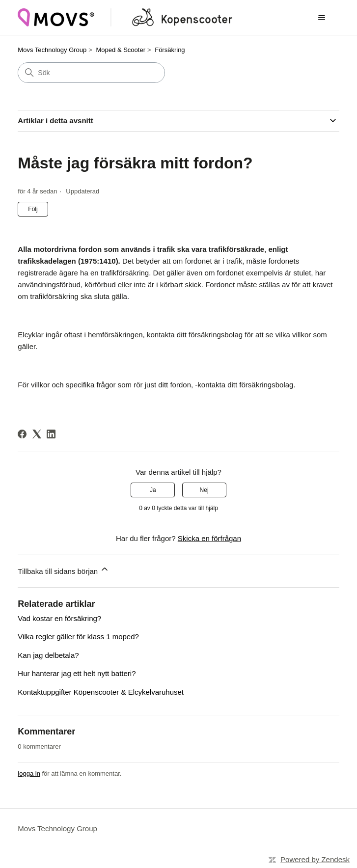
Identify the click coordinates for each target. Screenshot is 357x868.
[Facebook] (22, 434)
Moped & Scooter (121, 50)
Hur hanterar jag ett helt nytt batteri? (77, 673)
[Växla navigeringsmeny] (322, 18)
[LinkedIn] (51, 434)
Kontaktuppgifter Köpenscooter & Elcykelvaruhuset (101, 692)
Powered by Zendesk (315, 859)
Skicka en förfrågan (209, 538)
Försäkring (170, 50)
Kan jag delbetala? (48, 655)
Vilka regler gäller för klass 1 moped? (78, 637)
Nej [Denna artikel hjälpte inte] (204, 490)
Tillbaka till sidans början (64, 570)
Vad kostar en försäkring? (59, 618)
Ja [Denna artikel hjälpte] (153, 490)
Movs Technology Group (52, 50)
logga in (29, 773)
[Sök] (91, 73)
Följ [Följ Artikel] (33, 209)
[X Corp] (37, 434)
